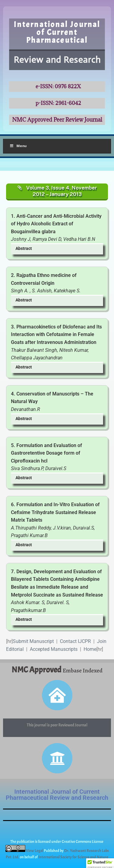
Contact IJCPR (75, 641)
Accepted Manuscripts (54, 649)
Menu (18, 146)
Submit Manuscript (33, 641)
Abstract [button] (24, 249)
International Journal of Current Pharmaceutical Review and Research (57, 795)
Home (90, 649)
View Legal (35, 851)
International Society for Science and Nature (73, 857)
